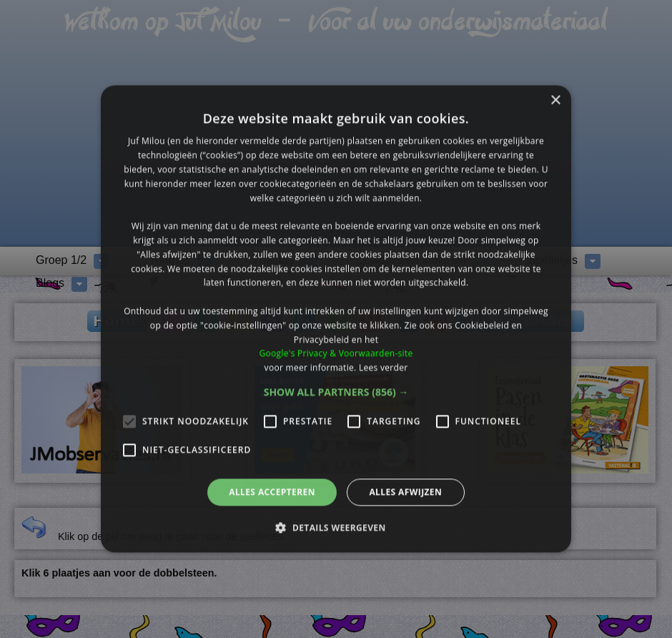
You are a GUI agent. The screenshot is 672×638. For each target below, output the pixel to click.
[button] (336, 392)
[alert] (336, 319)
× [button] (555, 100)
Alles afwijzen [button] (405, 492)
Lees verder (384, 367)
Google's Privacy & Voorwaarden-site (336, 354)
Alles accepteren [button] (272, 492)
